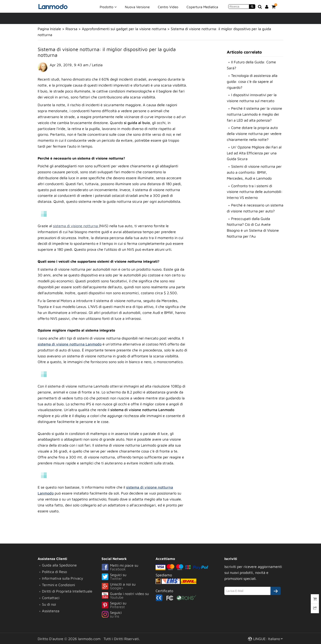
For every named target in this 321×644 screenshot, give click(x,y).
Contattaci (51, 598)
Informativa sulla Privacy (63, 578)
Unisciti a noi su (129, 586)
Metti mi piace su (129, 568)
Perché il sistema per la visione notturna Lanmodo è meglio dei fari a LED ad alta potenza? (254, 114)
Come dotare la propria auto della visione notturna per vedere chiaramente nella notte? (254, 134)
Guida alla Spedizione (59, 565)
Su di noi (49, 604)
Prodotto (108, 7)
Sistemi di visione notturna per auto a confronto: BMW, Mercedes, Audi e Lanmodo (254, 172)
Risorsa (71, 29)
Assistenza (51, 611)
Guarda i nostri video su (129, 596)
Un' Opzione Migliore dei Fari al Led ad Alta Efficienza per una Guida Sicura (254, 153)
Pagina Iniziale (49, 29)
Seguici (129, 615)
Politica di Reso (54, 572)
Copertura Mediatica (202, 7)
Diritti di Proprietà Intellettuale (67, 591)
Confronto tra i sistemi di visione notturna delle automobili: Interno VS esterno (255, 192)
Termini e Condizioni (58, 585)
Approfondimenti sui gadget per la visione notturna (124, 29)
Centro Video (168, 7)
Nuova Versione (137, 7)
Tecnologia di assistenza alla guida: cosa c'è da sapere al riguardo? (252, 81)
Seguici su (129, 577)
